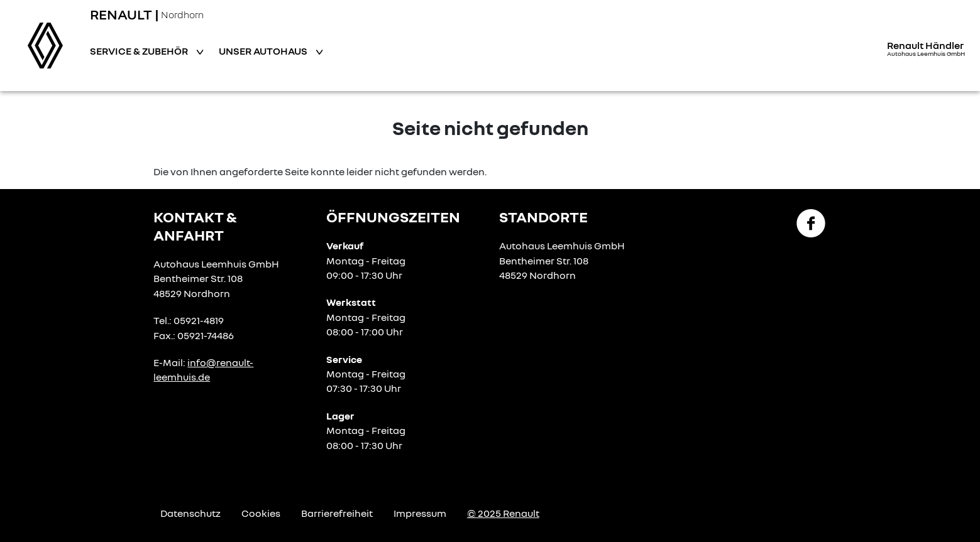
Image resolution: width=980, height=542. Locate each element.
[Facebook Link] (811, 222)
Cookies (261, 513)
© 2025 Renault (503, 513)
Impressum (420, 513)
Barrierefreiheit (337, 513)
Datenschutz (190, 513)
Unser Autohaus (264, 51)
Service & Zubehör (140, 51)
